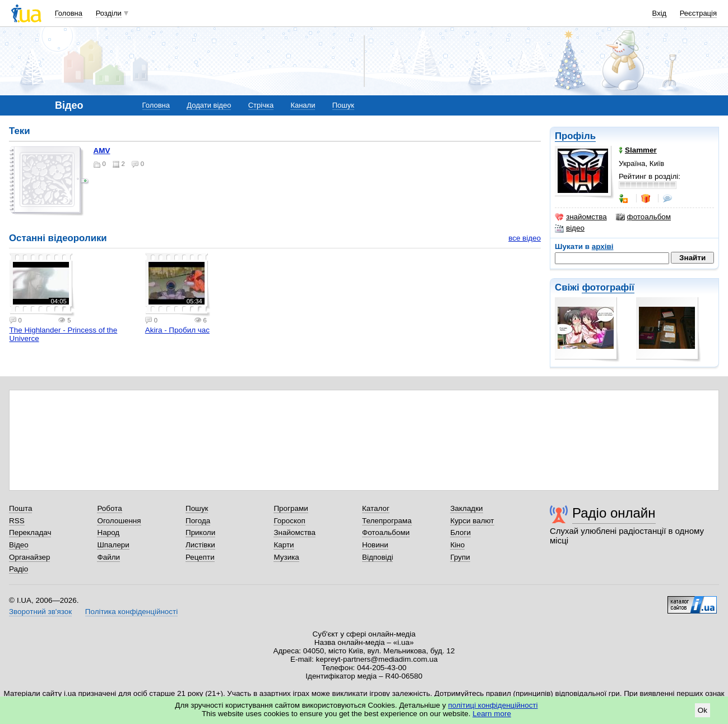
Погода (198, 521)
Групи (460, 557)
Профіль (575, 136)
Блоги (460, 532)
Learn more (492, 714)
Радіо (18, 569)
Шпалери (113, 545)
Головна (69, 13)
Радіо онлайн (614, 513)
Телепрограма (387, 521)
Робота (109, 508)
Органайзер (29, 557)
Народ (108, 532)
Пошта (20, 508)
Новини (375, 545)
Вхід (660, 13)
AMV (102, 151)
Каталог (376, 508)
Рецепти (200, 557)
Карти (284, 545)
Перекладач (30, 532)
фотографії (608, 287)
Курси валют (472, 521)
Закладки (466, 508)
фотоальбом (643, 217)
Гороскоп (289, 521)
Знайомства (295, 532)
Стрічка (261, 105)
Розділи (109, 13)
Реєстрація (698, 13)
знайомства (581, 217)
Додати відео (209, 105)
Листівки (200, 545)
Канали (303, 105)
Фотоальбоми (386, 532)
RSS (17, 521)
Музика (286, 557)
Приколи (200, 532)
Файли (108, 557)
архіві (603, 246)
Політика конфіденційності (131, 612)
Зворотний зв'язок (40, 612)
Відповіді (378, 557)
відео (570, 228)
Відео (19, 545)
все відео (525, 238)
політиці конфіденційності (493, 705)
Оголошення (119, 521)
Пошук (343, 105)
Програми (291, 508)
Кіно (457, 545)
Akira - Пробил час (177, 330)
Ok (703, 710)
